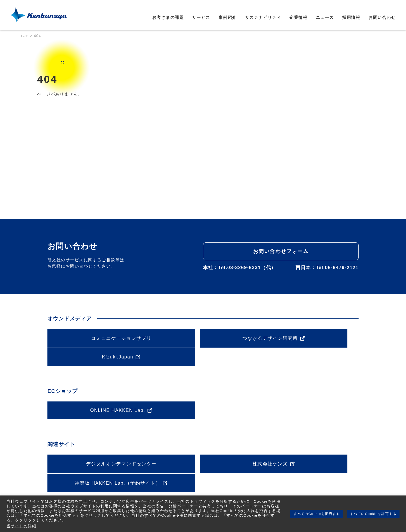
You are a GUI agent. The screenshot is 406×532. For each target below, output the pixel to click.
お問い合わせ (382, 18)
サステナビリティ (263, 18)
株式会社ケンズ (203, 445)
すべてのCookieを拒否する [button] (317, 514)
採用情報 (351, 18)
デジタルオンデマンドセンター (97, 445)
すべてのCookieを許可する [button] (373, 514)
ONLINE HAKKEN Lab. (97, 391)
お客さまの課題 (168, 18)
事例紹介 (228, 18)
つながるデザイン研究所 (203, 338)
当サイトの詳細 (21, 526)
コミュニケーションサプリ (97, 338)
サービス (201, 18)
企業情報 (298, 18)
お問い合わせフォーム (281, 251)
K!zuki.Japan (309, 338)
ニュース (325, 18)
